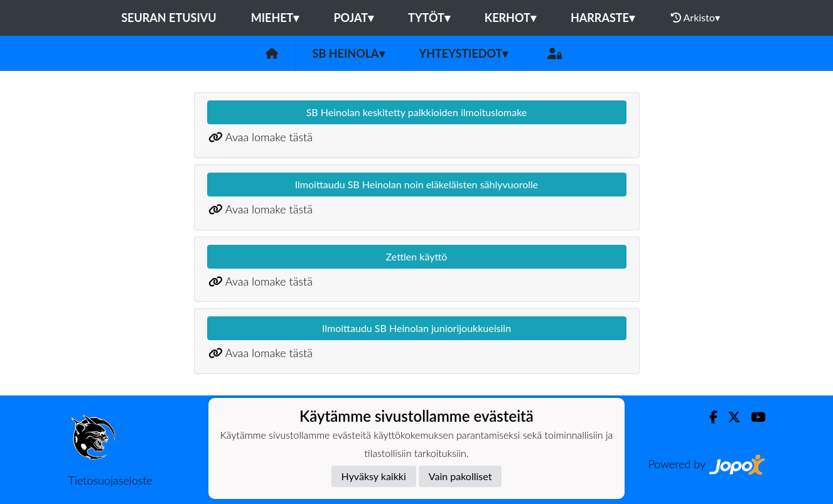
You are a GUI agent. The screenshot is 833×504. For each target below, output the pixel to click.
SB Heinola (349, 53)
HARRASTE (603, 18)
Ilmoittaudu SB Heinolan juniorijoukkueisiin (416, 328)
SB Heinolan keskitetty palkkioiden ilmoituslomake (417, 112)
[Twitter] (729, 417)
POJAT (353, 18)
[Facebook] (708, 417)
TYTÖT (429, 18)
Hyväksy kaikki (374, 476)
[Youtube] (753, 417)
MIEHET (275, 18)
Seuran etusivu (169, 18)
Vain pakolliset (460, 476)
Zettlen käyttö (417, 256)
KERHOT (510, 18)
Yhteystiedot (464, 53)
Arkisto (696, 18)
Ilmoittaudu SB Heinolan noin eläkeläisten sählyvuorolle (417, 184)
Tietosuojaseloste (110, 480)
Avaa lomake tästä (269, 137)
